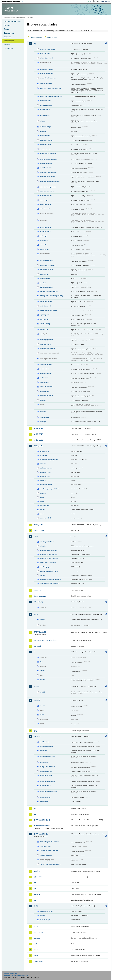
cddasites (43, 546)
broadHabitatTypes (46, 911)
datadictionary (40, 596)
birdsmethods (45, 751)
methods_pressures (47, 468)
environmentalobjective (48, 153)
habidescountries (46, 771)
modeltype (43, 236)
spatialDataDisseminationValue (50, 579)
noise (36, 926)
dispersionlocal (45, 136)
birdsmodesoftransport (48, 756)
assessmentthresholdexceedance (51, 97)
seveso (37, 938)
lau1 (36, 883)
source (42, 715)
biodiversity (39, 531)
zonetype (43, 422)
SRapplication (45, 382)
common (37, 590)
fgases (37, 687)
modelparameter (45, 227)
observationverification (48, 265)
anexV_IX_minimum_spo (48, 78)
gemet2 (37, 700)
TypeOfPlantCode (46, 855)
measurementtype (46, 196)
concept (43, 706)
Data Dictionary (21, 17)
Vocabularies (9, 41)
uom (36, 950)
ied (35, 814)
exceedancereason (46, 168)
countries (43, 692)
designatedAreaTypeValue (49, 550)
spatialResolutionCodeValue (49, 584)
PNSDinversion (45, 278)
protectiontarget (45, 306)
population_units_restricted (49, 489)
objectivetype (44, 249)
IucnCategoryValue (46, 567)
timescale (43, 400)
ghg (35, 731)
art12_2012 (38, 428)
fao (35, 652)
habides (37, 736)
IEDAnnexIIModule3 (42, 826)
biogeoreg (43, 455)
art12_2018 (38, 434)
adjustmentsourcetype (47, 49)
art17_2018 (38, 525)
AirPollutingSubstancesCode (50, 842)
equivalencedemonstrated (49, 159)
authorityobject (45, 110)
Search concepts (52, 37)
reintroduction (45, 506)
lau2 (36, 888)
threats (42, 510)
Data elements (9, 33)
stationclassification (47, 387)
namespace (44, 240)
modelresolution (45, 231)
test (35, 944)
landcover (38, 877)
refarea (42, 671)
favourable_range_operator (49, 460)
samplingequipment (47, 340)
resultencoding (45, 324)
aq (35, 44)
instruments (44, 802)
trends (42, 514)
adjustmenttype (45, 53)
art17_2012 (38, 446)
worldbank (38, 961)
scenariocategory (46, 364)
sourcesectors (45, 369)
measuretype (44, 200)
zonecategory (44, 417)
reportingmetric (45, 319)
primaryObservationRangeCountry (51, 296)
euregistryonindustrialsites (45, 640)
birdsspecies (44, 762)
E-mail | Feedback (11, 973)
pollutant (43, 283)
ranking (42, 501)
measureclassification (47, 177)
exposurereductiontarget (48, 172)
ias (35, 808)
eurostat (37, 646)
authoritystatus (45, 115)
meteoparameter (45, 204)
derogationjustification (47, 767)
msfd (36, 906)
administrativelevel (46, 58)
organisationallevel (46, 270)
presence (43, 493)
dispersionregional (46, 140)
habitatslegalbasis (46, 776)
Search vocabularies (36, 37)
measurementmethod (47, 191)
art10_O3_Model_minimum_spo (50, 88)
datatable (43, 131)
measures (43, 464)
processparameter (46, 301)
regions (42, 575)
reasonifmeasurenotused (48, 310)
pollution (43, 480)
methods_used (45, 476)
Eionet (13, 17)
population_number (46, 485)
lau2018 (37, 894)
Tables (6, 29)
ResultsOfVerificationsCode (49, 851)
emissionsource (45, 149)
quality (42, 497)
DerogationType (45, 846)
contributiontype (45, 127)
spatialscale (44, 378)
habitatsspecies (45, 797)
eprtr (36, 614)
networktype (44, 245)
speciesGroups (45, 920)
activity (42, 620)
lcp (35, 900)
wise (36, 955)
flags (41, 662)
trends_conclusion (46, 518)
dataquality (38, 602)
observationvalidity (46, 261)
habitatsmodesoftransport (49, 791)
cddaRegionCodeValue (48, 542)
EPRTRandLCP (40, 632)
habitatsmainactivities (47, 781)
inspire (37, 871)
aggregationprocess (47, 69)
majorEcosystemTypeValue (49, 571)
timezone (43, 411)
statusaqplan (44, 391)
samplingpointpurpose (47, 349)
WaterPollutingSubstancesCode (51, 864)
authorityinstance (46, 105)
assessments (44, 451)
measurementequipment (48, 187)
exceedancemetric (46, 164)
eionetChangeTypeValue (48, 563)
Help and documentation (13, 21)
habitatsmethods (45, 786)
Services (7, 45)
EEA (13, 2)
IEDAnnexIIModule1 (42, 820)
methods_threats (46, 472)
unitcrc (42, 680)
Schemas (7, 37)
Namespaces (9, 49)
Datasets (7, 25)
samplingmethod (45, 344)
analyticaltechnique (46, 74)
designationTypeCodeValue (49, 558)
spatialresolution (45, 373)
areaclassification (46, 84)
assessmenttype (45, 101)
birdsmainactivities (46, 746)
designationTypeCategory (48, 554)
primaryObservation (47, 287)
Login (91, 1)
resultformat (44, 329)
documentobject (45, 145)
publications (39, 932)
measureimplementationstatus (50, 181)
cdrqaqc (43, 121)
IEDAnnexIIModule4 (42, 834)
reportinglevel (45, 315)
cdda (36, 536)
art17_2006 (38, 440)
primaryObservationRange (49, 291)
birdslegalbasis (45, 742)
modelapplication (46, 209)
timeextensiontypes (46, 396)
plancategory (44, 274)
